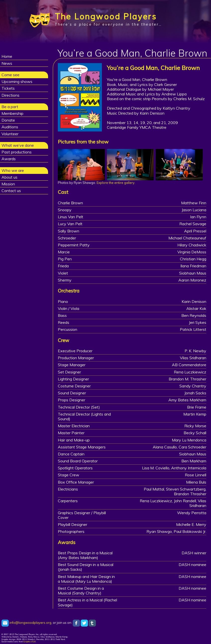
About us (9, 177)
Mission (8, 184)
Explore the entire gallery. (116, 183)
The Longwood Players (106, 16)
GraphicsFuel (30, 642)
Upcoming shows (17, 81)
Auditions (10, 127)
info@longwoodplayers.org (26, 623)
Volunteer (10, 134)
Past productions (17, 152)
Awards (9, 159)
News (7, 63)
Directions (10, 95)
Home (7, 56)
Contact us (11, 191)
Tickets (8, 88)
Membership (12, 113)
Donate (8, 120)
